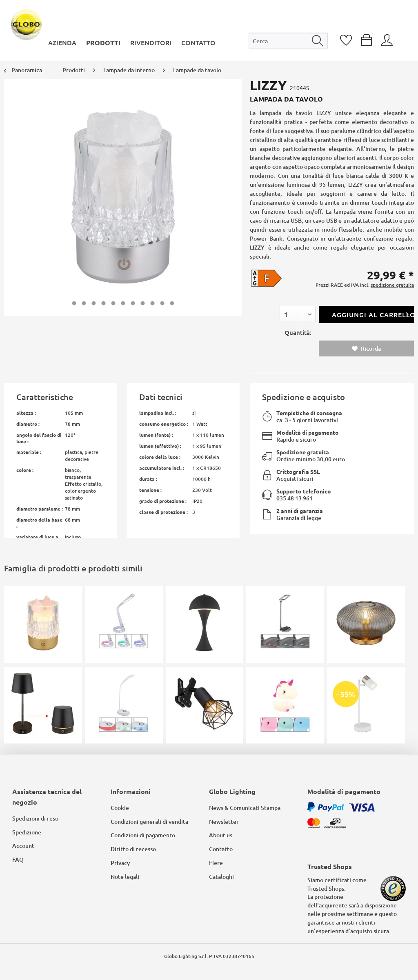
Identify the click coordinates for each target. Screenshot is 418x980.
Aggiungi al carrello (373, 313)
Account (23, 846)
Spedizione (27, 832)
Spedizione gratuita (303, 452)
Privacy (120, 863)
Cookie (120, 808)
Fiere (216, 863)
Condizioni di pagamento (143, 835)
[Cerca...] (288, 41)
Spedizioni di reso (35, 818)
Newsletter (224, 822)
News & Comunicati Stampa (245, 808)
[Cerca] (318, 41)
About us (221, 835)
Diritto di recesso (133, 849)
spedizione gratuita (392, 285)
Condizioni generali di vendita (149, 822)
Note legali (125, 877)
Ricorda (366, 348)
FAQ (18, 859)
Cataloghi (221, 877)
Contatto (221, 849)
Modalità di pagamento (308, 432)
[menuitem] (288, 43)
